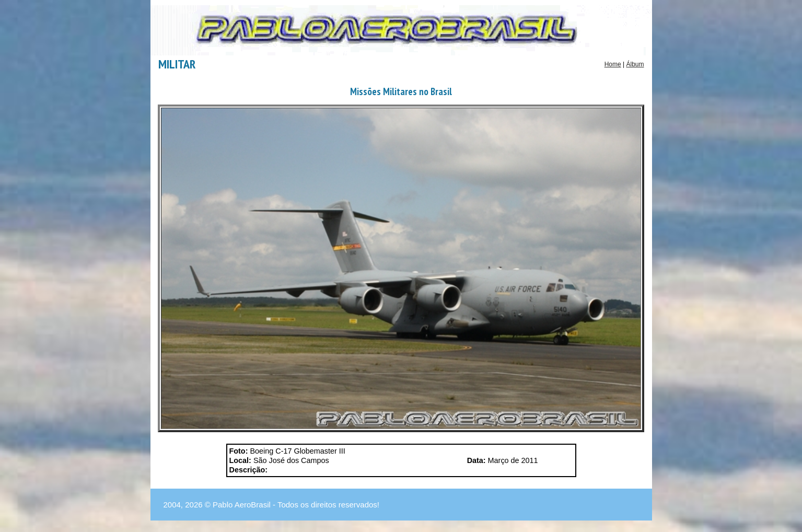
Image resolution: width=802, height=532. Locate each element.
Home (613, 64)
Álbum (635, 64)
